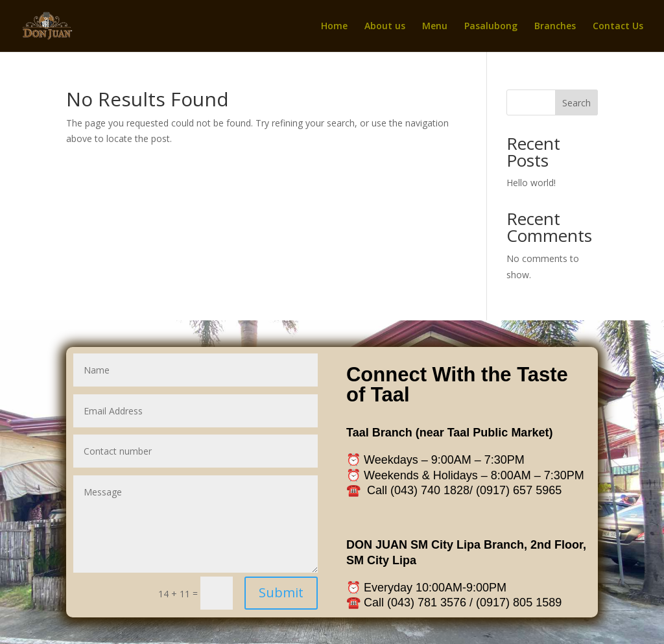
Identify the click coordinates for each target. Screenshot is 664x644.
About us (385, 27)
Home (334, 27)
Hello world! (531, 183)
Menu (435, 27)
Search (576, 103)
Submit (287, 581)
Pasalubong (491, 27)
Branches (555, 27)
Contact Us (618, 27)
